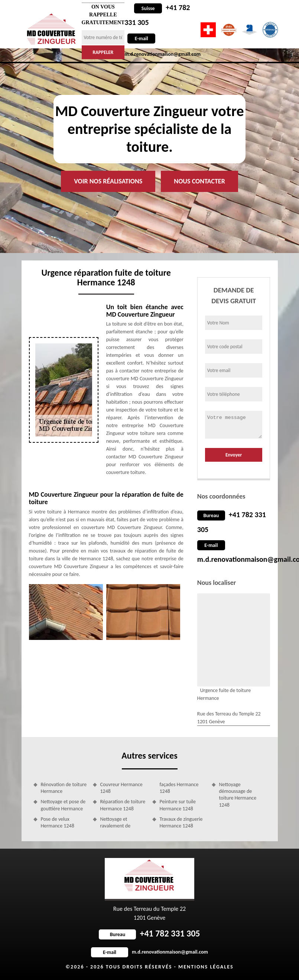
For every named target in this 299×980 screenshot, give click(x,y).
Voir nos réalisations (108, 181)
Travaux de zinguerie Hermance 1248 (181, 822)
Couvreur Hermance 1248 (121, 788)
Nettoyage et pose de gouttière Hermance (63, 805)
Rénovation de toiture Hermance (64, 788)
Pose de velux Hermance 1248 (58, 822)
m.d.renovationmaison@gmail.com (149, 952)
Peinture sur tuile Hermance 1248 (178, 805)
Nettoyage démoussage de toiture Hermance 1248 (238, 795)
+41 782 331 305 (149, 933)
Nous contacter (199, 181)
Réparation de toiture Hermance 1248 (123, 805)
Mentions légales (206, 967)
